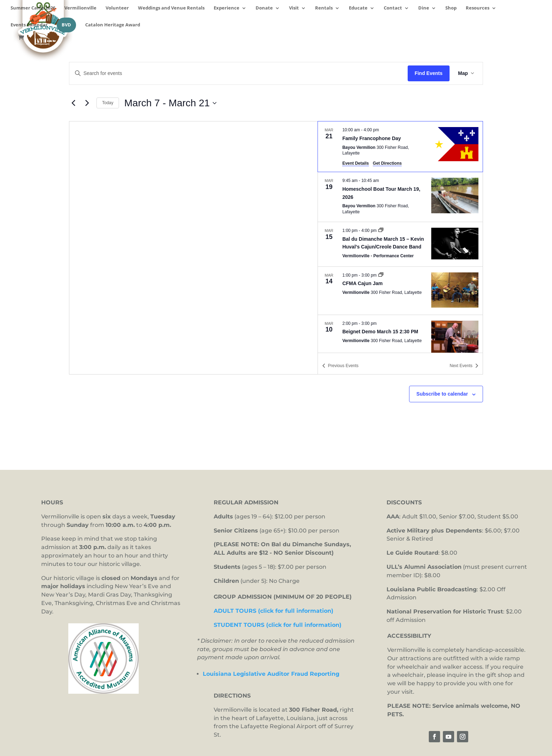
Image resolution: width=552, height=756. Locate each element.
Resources (478, 8)
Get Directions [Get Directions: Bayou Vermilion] (387, 163)
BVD (66, 25)
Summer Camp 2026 (33, 8)
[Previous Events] (73, 103)
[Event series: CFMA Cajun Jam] (381, 275)
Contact (393, 8)
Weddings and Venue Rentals (171, 8)
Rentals (324, 8)
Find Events (429, 73)
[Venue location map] (193, 248)
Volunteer (117, 8)
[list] (400, 237)
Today (108, 103)
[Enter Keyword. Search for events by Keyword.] (239, 73)
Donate (264, 8)
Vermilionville (80, 8)
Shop (451, 8)
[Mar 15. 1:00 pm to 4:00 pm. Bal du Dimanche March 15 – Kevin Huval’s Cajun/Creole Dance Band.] (400, 244)
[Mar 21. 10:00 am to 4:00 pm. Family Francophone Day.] (400, 147)
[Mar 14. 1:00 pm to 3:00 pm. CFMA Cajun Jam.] (400, 291)
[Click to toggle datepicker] (170, 103)
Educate (358, 8)
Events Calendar (29, 25)
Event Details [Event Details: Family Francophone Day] (355, 163)
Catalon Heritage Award (113, 25)
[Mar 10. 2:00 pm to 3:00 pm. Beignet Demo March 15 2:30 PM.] (400, 339)
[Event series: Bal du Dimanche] (381, 231)
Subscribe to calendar (442, 394)
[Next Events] (87, 103)
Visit (294, 8)
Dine (424, 8)
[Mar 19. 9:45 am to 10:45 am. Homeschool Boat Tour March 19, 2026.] (400, 197)
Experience (227, 8)
